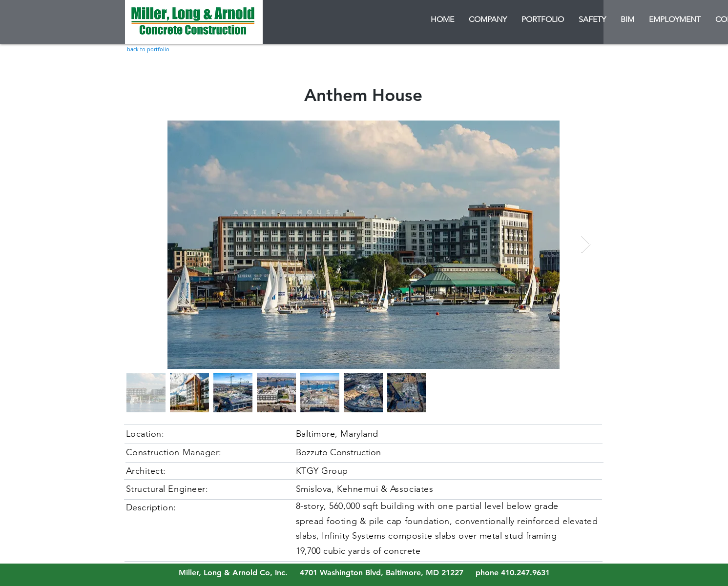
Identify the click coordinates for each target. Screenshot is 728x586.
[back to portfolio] (148, 49)
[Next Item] (586, 245)
